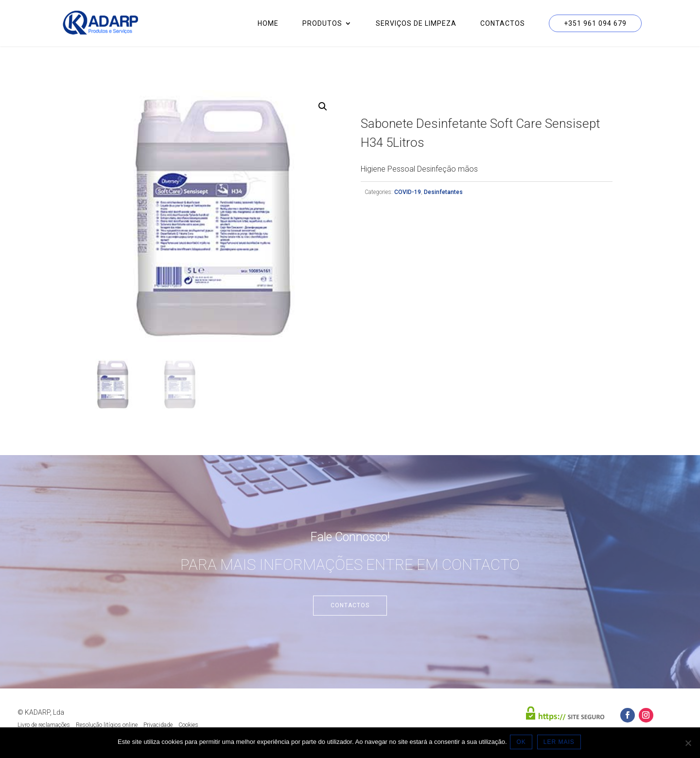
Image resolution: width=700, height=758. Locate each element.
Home (268, 24)
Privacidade (158, 725)
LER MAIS (560, 743)
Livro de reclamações (44, 725)
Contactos (503, 24)
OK (523, 743)
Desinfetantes (443, 192)
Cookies (188, 725)
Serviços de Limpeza (416, 24)
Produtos (322, 24)
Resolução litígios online (107, 725)
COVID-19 (408, 192)
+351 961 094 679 (595, 23)
